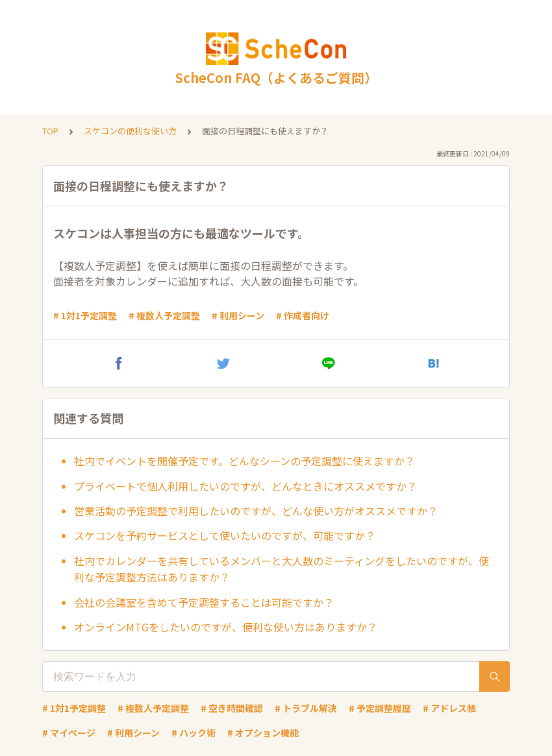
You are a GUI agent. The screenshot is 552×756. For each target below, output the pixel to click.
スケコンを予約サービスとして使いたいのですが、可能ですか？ (225, 535)
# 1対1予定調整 (85, 315)
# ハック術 (194, 733)
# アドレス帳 (449, 708)
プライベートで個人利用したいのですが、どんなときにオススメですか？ (245, 486)
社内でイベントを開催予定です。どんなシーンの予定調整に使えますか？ (245, 461)
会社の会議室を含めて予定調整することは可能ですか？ (204, 602)
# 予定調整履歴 (380, 708)
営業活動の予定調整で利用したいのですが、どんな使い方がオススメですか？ (256, 511)
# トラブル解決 (306, 708)
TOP (50, 131)
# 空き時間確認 (232, 708)
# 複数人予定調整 (164, 315)
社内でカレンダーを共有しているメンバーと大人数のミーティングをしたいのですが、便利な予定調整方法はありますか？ (282, 569)
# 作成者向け (303, 315)
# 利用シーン (238, 315)
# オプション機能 (263, 733)
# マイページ (69, 733)
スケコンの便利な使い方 (130, 131)
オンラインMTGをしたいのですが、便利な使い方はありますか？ (226, 627)
